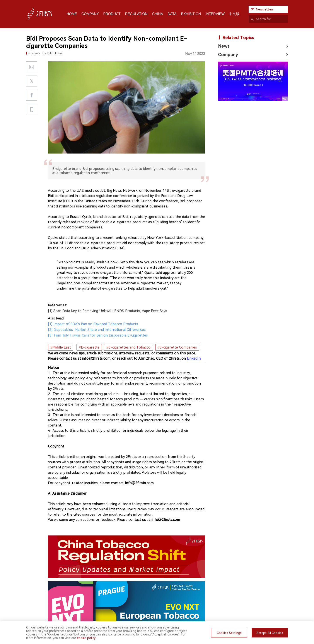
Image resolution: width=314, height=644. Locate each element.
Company (228, 55)
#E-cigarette (89, 347)
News (224, 46)
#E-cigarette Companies (177, 347)
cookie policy (86, 638)
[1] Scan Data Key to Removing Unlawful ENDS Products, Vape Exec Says (108, 311)
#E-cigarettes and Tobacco (129, 347)
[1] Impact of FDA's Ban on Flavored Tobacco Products (93, 324)
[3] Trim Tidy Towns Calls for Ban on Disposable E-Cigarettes (98, 335)
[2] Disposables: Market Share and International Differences (97, 330)
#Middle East (61, 347)
